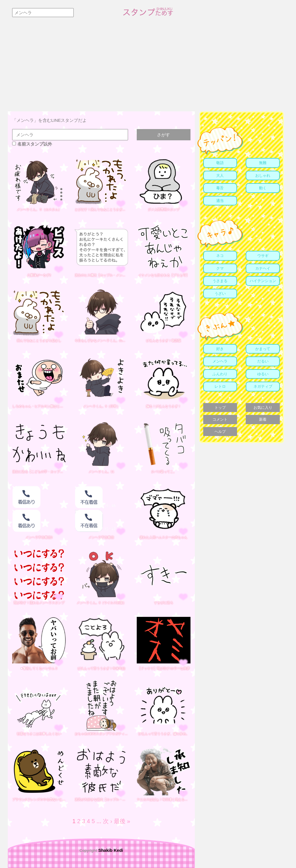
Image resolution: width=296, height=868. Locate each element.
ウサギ (263, 256)
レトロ (220, 386)
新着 (263, 419)
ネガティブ (263, 386)
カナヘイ (263, 268)
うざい (220, 294)
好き (220, 349)
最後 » (122, 821)
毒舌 (220, 188)
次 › (108, 821)
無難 (263, 163)
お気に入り (263, 408)
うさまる (220, 281)
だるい (263, 361)
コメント (220, 419)
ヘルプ (220, 432)
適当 (220, 201)
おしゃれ (263, 175)
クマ (220, 268)
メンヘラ (220, 361)
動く (263, 188)
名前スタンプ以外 (32, 144)
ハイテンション (263, 281)
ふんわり (220, 374)
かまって (263, 349)
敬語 (220, 163)
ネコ (220, 256)
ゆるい (263, 374)
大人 (220, 175)
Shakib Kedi (110, 850)
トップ (220, 408)
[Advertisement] (148, 68)
